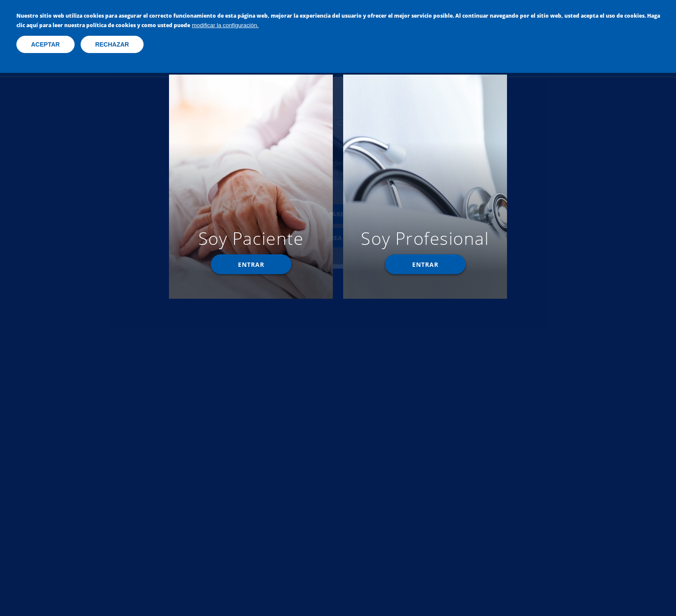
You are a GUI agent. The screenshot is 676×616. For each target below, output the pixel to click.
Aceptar (45, 44)
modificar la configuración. (225, 24)
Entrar (251, 264)
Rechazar (112, 44)
